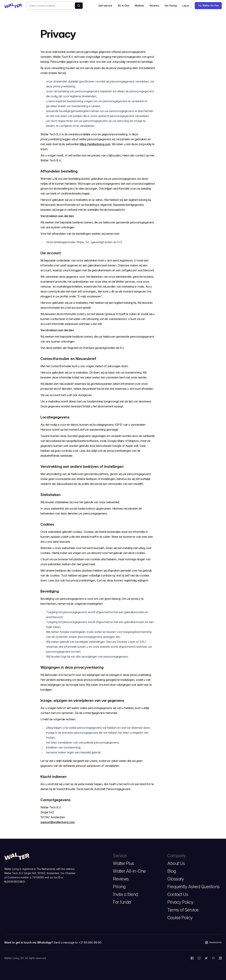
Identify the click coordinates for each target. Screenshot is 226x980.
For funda (122, 902)
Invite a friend (125, 894)
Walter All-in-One (129, 871)
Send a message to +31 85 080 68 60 (78, 942)
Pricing (119, 887)
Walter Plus (124, 863)
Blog (172, 871)
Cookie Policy (180, 918)
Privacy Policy (180, 902)
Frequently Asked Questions (194, 887)
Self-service (105, 6)
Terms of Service (183, 910)
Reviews (154, 6)
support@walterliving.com (58, 822)
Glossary (176, 879)
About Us (176, 863)
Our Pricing (171, 6)
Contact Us (178, 894)
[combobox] (55, 6)
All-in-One (124, 6)
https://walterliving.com (95, 144)
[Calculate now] (79, 6)
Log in (186, 6)
